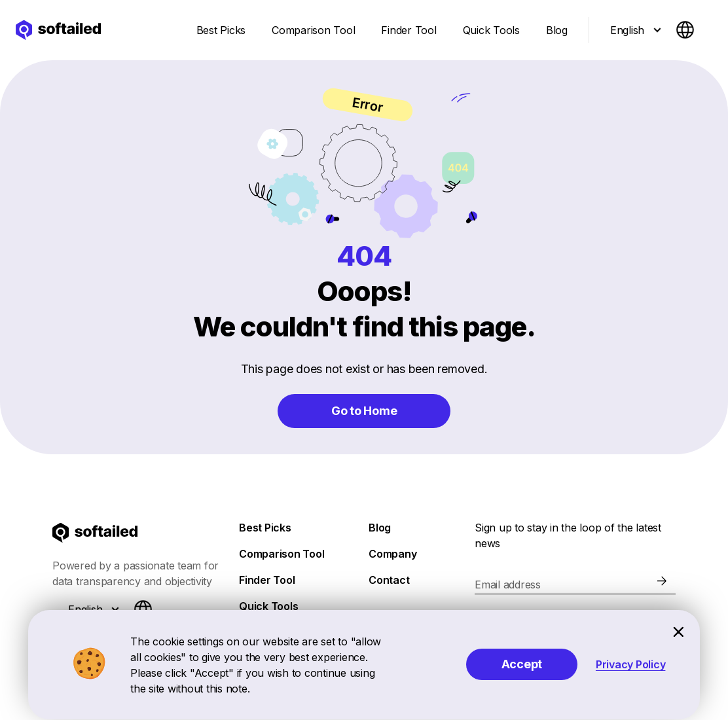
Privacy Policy (631, 664)
